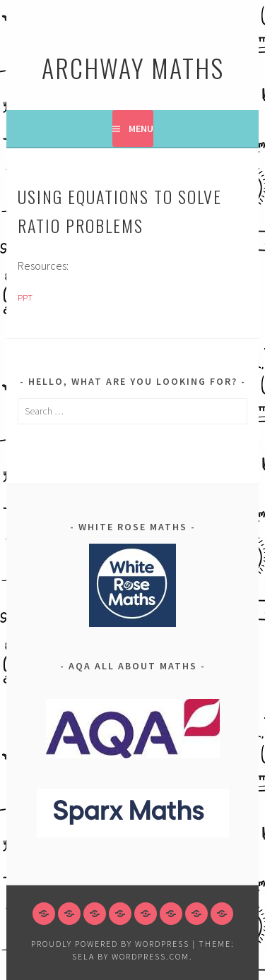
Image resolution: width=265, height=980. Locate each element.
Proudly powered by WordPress (110, 944)
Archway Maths (133, 67)
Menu (141, 129)
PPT (25, 297)
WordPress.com (151, 956)
